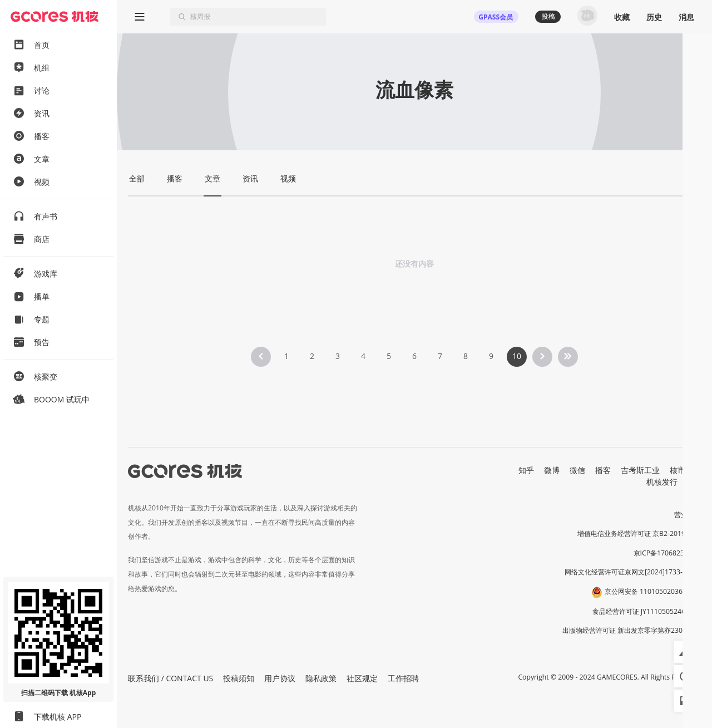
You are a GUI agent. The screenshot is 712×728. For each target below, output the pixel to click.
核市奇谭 (685, 470)
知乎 (526, 470)
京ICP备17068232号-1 (667, 553)
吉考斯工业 (640, 470)
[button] (685, 652)
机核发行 (662, 482)
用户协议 (280, 678)
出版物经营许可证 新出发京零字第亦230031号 (632, 630)
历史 (654, 17)
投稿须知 (239, 678)
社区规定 (362, 678)
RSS (694, 482)
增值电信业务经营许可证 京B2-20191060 (639, 533)
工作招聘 (403, 678)
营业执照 (688, 515)
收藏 (622, 17)
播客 (603, 470)
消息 (686, 17)
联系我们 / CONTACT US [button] (170, 678)
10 (517, 356)
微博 (552, 470)
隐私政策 (321, 678)
